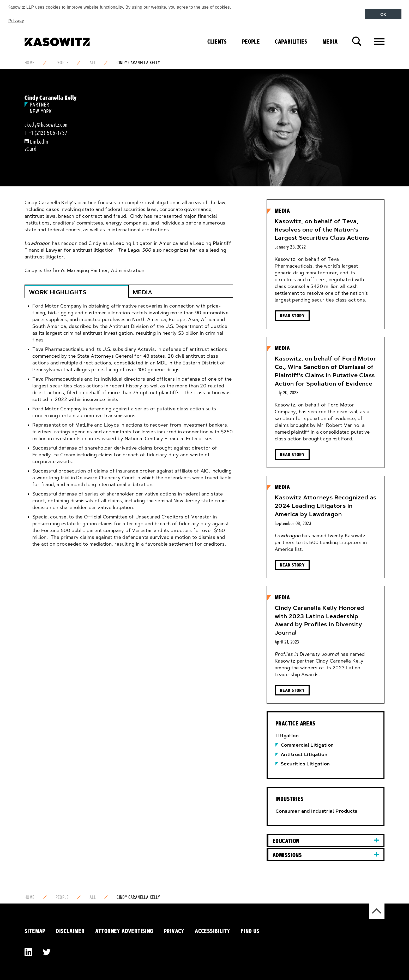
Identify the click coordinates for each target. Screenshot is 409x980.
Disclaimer (70, 931)
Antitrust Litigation (304, 754)
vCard (31, 149)
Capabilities (291, 42)
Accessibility (212, 931)
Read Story (292, 315)
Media (330, 42)
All (93, 63)
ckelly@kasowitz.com (47, 125)
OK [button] (383, 14)
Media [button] (142, 292)
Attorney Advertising (124, 931)
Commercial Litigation (307, 745)
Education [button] (286, 841)
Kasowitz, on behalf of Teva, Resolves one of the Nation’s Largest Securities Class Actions (322, 230)
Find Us (250, 931)
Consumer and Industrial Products (316, 811)
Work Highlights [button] (58, 292)
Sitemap (35, 931)
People (251, 42)
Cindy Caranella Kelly (138, 63)
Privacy (174, 931)
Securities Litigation (305, 764)
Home (30, 63)
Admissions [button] (287, 855)
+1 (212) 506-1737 (48, 133)
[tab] (129, 429)
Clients (217, 42)
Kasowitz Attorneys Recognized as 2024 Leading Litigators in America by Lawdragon (326, 506)
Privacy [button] (16, 20)
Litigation (287, 736)
